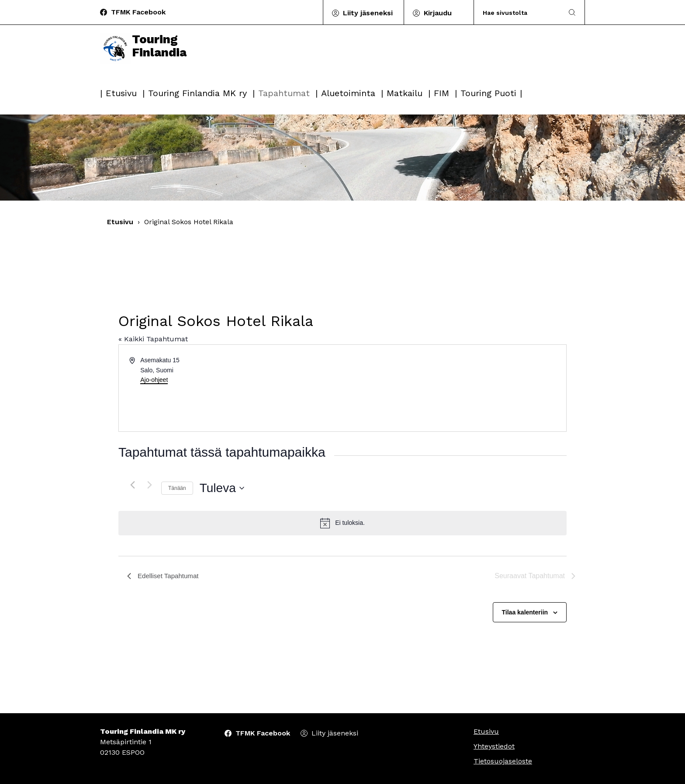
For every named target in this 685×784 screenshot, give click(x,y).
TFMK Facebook (138, 12)
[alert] (342, 523)
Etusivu (121, 93)
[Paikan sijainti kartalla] (454, 388)
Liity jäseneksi (368, 13)
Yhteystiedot (494, 746)
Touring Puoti (488, 93)
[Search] (519, 12)
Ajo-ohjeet (154, 380)
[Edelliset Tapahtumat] (132, 485)
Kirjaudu (438, 13)
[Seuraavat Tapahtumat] (149, 485)
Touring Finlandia (145, 58)
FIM (441, 93)
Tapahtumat (284, 93)
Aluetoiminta (348, 93)
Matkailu (405, 93)
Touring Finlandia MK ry (197, 93)
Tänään (177, 488)
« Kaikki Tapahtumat (153, 339)
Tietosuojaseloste (503, 761)
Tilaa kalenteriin (525, 612)
